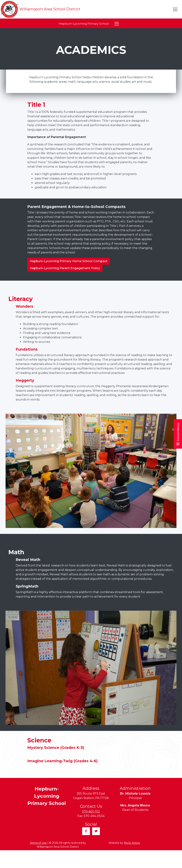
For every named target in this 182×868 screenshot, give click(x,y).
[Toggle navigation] (175, 9)
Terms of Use (38, 843)
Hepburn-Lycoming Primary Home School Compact (69, 261)
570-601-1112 (91, 811)
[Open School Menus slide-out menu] (178, 434)
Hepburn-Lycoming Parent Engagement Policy (65, 268)
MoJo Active (132, 843)
